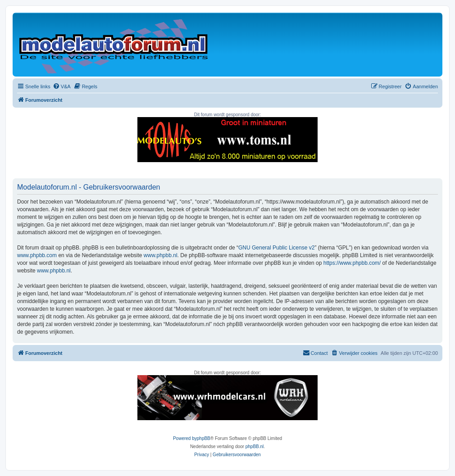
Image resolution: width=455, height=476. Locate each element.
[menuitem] (62, 86)
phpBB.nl (255, 447)
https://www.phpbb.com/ (352, 263)
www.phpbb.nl (161, 255)
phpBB (204, 438)
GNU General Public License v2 (276, 248)
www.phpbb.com (37, 255)
